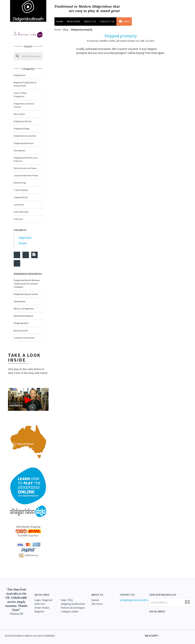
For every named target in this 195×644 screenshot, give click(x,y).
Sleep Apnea (20, 298)
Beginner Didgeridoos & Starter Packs (25, 84)
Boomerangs (20, 179)
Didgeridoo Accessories (25, 133)
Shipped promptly (121, 36)
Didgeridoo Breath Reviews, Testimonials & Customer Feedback (27, 280)
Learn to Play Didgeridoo (28, 93)
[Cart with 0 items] (124, 22)
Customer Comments (24, 334)
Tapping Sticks (21, 194)
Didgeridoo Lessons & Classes (28, 102)
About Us (90, 21)
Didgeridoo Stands (23, 118)
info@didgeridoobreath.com (136, 597)
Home (60, 21)
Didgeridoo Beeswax (24, 140)
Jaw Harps (19, 201)
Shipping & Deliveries (73, 600)
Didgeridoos (28, 75)
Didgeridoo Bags (28, 125)
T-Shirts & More (21, 187)
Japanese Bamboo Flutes (26, 172)
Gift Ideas (18, 216)
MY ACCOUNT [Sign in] (74, 21)
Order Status (42, 604)
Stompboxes (20, 147)
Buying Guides (21, 327)
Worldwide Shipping (23, 313)
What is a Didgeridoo (24, 305)
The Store (97, 600)
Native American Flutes (25, 165)
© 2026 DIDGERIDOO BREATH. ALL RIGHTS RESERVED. (30, 632)
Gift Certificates (21, 209)
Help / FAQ (67, 597)
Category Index (70, 608)
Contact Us (107, 21)
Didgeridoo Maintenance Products (26, 156)
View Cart (40, 600)
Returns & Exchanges (73, 604)
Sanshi (95, 597)
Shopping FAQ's (21, 320)
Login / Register (44, 597)
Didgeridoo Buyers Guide (26, 291)
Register (39, 608)
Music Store (28, 111)
